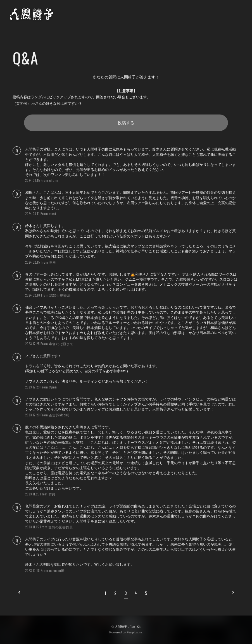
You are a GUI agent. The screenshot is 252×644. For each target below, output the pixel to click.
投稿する (126, 123)
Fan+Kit (135, 627)
